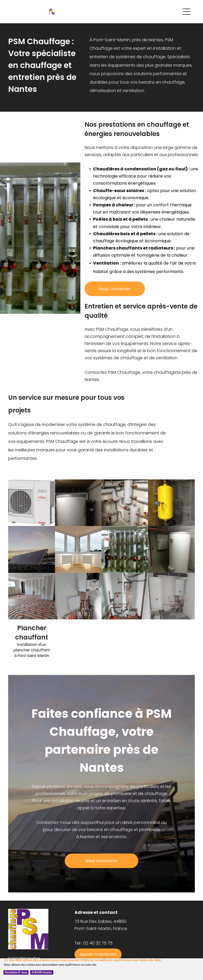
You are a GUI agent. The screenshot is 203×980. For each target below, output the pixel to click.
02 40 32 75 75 (98, 943)
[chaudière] (78, 503)
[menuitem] (168, 909)
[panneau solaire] (31, 549)
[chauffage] (125, 503)
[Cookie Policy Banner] (101, 969)
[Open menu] (187, 12)
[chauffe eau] (171, 549)
